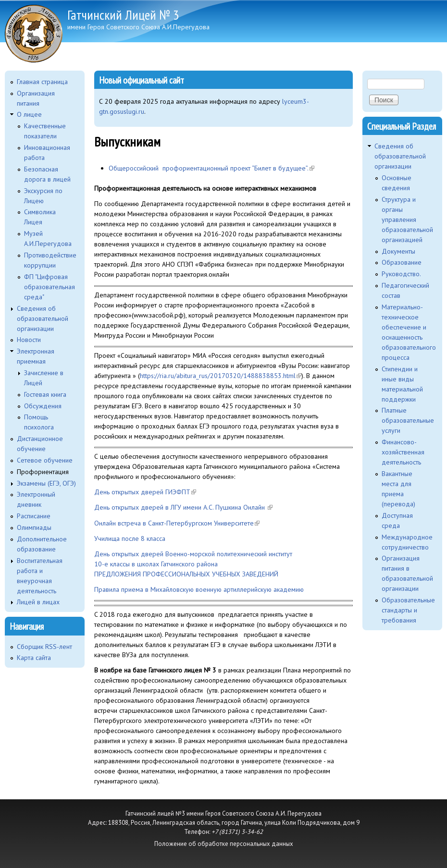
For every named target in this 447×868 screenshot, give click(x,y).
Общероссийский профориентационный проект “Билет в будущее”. (211, 168)
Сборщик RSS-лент (44, 647)
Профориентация (43, 472)
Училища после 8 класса (130, 538)
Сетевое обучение (45, 460)
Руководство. (401, 274)
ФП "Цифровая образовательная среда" (50, 287)
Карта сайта (34, 658)
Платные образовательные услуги (408, 420)
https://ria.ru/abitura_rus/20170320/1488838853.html (221, 376)
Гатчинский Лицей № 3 (123, 15)
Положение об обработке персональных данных (224, 844)
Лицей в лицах (38, 602)
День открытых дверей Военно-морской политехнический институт (193, 554)
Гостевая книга (45, 394)
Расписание (34, 516)
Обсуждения (43, 406)
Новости (29, 340)
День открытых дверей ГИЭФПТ (145, 492)
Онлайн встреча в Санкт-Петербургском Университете (177, 523)
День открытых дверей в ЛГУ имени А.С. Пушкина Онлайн (183, 507)
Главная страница (42, 82)
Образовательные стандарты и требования (408, 610)
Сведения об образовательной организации (43, 318)
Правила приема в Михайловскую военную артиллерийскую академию (199, 589)
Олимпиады (34, 527)
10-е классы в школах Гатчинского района (156, 564)
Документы (398, 251)
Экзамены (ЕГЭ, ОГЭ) (46, 483)
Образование (402, 262)
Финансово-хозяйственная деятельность (403, 452)
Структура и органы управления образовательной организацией (407, 220)
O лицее (29, 114)
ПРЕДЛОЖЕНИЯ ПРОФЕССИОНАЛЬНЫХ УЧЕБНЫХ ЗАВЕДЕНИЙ (186, 574)
